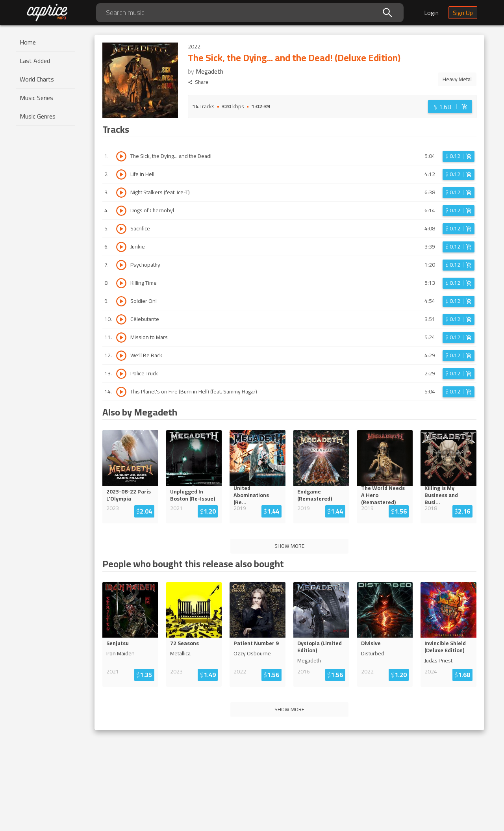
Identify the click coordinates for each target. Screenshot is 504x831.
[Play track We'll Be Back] (121, 356)
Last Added (35, 61)
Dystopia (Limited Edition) (320, 647)
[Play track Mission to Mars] (121, 338)
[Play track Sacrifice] (121, 229)
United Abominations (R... (257, 495)
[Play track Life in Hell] (121, 174)
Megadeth (209, 71)
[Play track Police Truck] (121, 374)
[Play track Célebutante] (121, 319)
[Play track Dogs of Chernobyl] (121, 211)
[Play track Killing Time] (121, 283)
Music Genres (38, 116)
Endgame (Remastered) (315, 495)
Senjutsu (118, 643)
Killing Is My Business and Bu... (447, 495)
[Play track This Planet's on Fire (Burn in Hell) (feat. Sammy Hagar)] (121, 392)
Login (431, 13)
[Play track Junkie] (121, 247)
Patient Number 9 (256, 643)
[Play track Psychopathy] (121, 265)
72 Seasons (184, 643)
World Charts (37, 79)
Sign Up (463, 13)
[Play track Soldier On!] (121, 301)
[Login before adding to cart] (450, 107)
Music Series (36, 98)
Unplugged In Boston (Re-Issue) (193, 495)
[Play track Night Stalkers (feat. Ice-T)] (121, 193)
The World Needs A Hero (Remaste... (385, 495)
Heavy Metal (457, 79)
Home (28, 42)
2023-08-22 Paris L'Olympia (129, 495)
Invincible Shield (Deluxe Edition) (445, 647)
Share (198, 82)
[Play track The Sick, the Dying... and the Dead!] (121, 156)
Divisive (371, 643)
